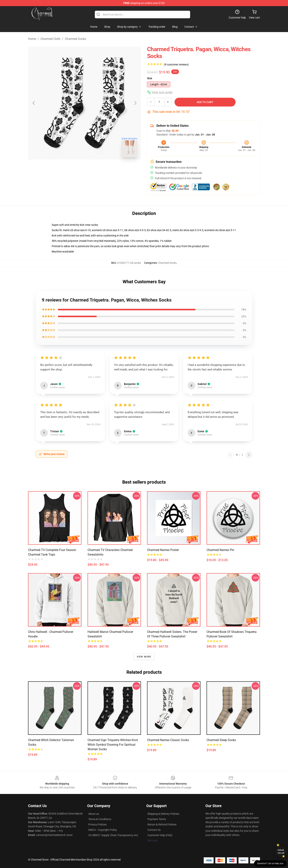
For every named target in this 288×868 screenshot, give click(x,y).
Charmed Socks (75, 39)
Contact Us (154, 830)
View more (144, 657)
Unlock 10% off (281, 851)
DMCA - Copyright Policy (103, 830)
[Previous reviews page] (230, 455)
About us (94, 814)
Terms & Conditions (100, 819)
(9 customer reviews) (176, 65)
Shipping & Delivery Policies (163, 814)
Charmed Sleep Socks (221, 740)
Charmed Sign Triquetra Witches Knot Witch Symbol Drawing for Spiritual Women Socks (113, 745)
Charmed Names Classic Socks (168, 740)
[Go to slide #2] (94, 169)
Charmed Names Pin (220, 550)
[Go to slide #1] (75, 169)
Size (150, 78)
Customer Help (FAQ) (160, 835)
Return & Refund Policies (162, 824)
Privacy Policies (97, 824)
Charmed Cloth (50, 39)
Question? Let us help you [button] (270, 863)
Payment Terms (157, 819)
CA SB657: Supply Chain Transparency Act (113, 835)
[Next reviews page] (249, 455)
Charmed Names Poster (163, 550)
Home (32, 39)
